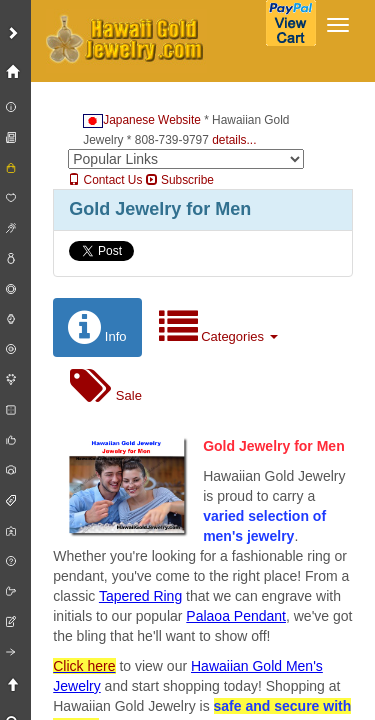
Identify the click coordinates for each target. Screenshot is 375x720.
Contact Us (105, 180)
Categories (218, 327)
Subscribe (180, 180)
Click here (84, 666)
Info (97, 327)
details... (234, 140)
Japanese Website (142, 120)
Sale (106, 386)
